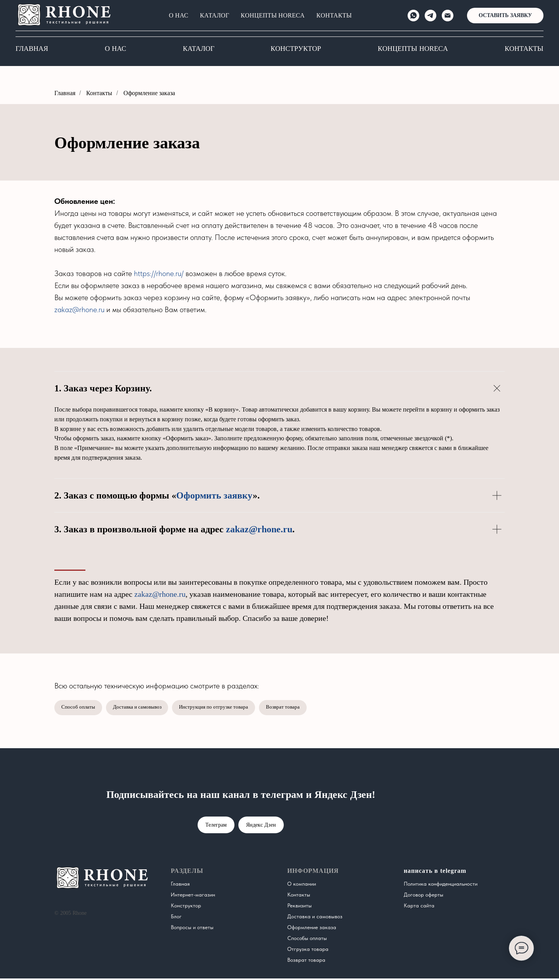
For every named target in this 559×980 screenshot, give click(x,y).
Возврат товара (297, 708)
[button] (510, 22)
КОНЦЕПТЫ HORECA (413, 49)
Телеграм (216, 826)
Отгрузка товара (308, 950)
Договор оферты (424, 896)
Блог (176, 918)
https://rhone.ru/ (159, 273)
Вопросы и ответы (192, 929)
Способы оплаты (307, 940)
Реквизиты (299, 907)
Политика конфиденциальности (441, 885)
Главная (32, 49)
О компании (302, 885)
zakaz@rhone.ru (79, 309)
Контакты (99, 93)
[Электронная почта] (452, 21)
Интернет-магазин (193, 896)
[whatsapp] (418, 21)
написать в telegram (435, 872)
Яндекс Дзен (261, 826)
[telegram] (435, 21)
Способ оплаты (79, 708)
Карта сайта (419, 907)
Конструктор (296, 49)
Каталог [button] (199, 49)
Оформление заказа (149, 93)
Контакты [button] (524, 49)
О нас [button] (115, 49)
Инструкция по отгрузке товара (224, 708)
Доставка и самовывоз (142, 708)
